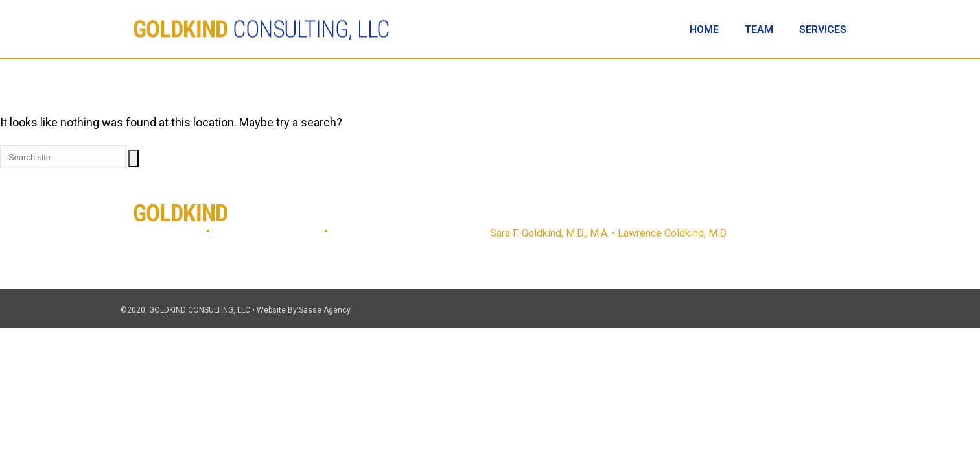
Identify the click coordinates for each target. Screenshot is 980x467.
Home (704, 30)
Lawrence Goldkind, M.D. (673, 233)
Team (759, 30)
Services (823, 30)
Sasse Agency (325, 310)
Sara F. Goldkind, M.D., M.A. (550, 233)
